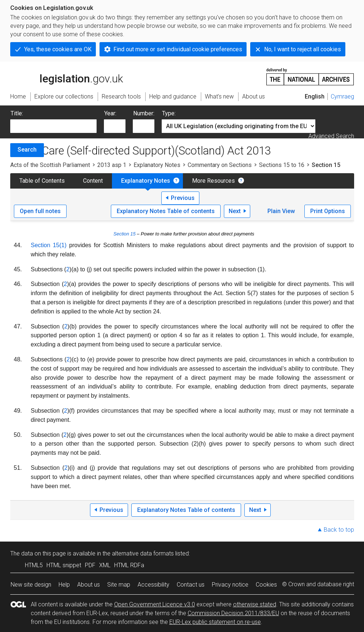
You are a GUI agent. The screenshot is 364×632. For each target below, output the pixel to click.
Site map (119, 585)
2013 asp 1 (112, 165)
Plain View (281, 211)
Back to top (339, 530)
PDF (90, 565)
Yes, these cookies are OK (58, 49)
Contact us (191, 585)
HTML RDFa (129, 565)
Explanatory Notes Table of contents (166, 211)
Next (235, 211)
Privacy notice (230, 585)
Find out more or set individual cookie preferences (178, 49)
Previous (183, 198)
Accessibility (153, 585)
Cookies (266, 585)
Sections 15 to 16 (282, 165)
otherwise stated (255, 604)
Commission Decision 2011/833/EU (233, 613)
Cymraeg (342, 96)
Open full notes (40, 211)
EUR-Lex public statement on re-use (215, 622)
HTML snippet (64, 565)
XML (105, 565)
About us (89, 585)
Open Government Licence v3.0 (155, 604)
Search (27, 150)
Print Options (328, 211)
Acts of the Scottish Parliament (50, 165)
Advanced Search (331, 136)
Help (64, 585)
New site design (31, 585)
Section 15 (124, 234)
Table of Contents (42, 181)
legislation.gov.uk (67, 76)
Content (93, 181)
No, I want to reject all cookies (303, 49)
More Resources (213, 181)
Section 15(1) (49, 245)
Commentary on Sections (220, 165)
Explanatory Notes (157, 165)
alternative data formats (143, 553)
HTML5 (34, 565)
